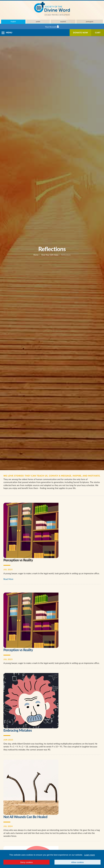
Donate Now (80, 33)
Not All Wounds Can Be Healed (25, 817)
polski (38, 21)
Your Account (52, 26)
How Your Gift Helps (50, 255)
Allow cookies (78, 862)
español (63, 21)
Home (36, 255)
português (90, 21)
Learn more (89, 855)
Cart (98, 33)
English (13, 21)
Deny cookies (27, 862)
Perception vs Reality (18, 650)
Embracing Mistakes (18, 730)
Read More (8, 579)
